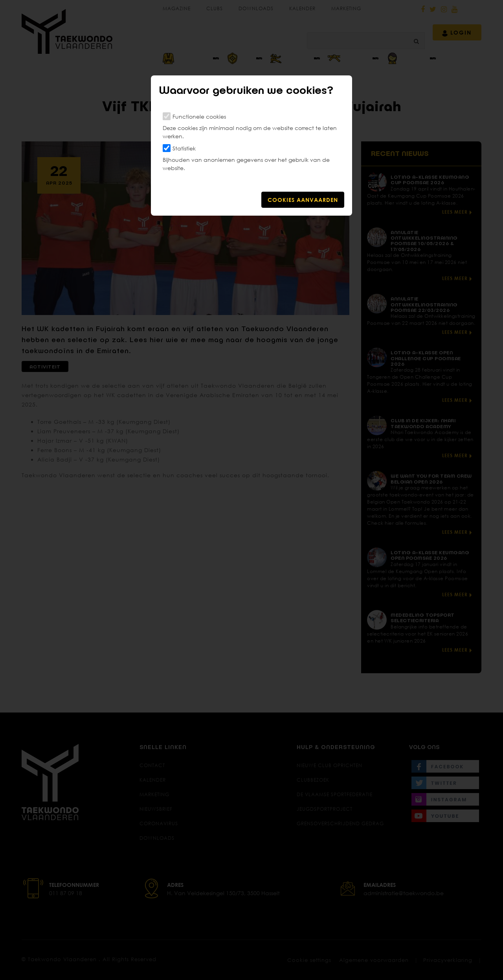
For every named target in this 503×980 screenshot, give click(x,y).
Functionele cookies (199, 116)
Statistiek (184, 148)
